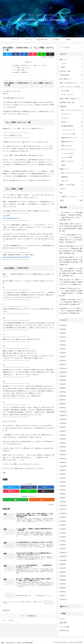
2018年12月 (63, 459)
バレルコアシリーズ (72, 130)
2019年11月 (63, 415)
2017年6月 (63, 529)
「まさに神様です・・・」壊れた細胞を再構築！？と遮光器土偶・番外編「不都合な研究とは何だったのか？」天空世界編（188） (71, 216)
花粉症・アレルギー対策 (71, 185)
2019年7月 (63, 431)
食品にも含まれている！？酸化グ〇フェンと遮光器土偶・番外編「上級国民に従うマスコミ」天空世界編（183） (71, 282)
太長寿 (72, 165)
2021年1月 (63, 361)
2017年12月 (63, 506)
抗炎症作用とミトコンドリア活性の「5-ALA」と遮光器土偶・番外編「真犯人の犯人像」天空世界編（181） (71, 311)
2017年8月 (63, 521)
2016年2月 (63, 592)
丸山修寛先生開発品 (72, 126)
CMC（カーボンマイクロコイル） (72, 110)
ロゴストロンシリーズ (72, 149)
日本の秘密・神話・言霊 (71, 102)
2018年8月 (63, 474)
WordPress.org (64, 631)
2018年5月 (63, 486)
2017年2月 (63, 545)
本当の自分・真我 (71, 71)
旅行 (71, 193)
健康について (71, 59)
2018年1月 (63, 502)
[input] (71, 48)
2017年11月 (63, 509)
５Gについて (72, 181)
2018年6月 (63, 482)
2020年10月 (63, 372)
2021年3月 (63, 353)
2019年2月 (63, 451)
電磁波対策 (72, 177)
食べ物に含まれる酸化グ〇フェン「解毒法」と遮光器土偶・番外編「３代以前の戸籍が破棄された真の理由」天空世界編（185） (71, 261)
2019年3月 (63, 447)
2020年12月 (63, 365)
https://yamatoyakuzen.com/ (11, 219)
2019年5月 (63, 439)
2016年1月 (63, 596)
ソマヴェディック (72, 114)
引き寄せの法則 (71, 75)
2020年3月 (63, 400)
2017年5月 (63, 533)
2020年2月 (63, 404)
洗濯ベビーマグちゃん (72, 161)
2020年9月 (63, 376)
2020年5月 (63, 392)
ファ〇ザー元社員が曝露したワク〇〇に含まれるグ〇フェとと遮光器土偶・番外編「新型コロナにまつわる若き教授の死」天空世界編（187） (71, 239)
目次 (26, 62)
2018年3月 (63, 494)
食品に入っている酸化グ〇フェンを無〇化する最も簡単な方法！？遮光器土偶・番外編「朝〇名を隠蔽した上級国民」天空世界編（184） (71, 272)
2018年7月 (63, 478)
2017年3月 (63, 541)
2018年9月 (63, 470)
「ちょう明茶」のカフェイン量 (20, 68)
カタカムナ (71, 189)
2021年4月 (63, 349)
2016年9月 (63, 564)
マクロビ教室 (72, 91)
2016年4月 (63, 584)
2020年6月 (63, 388)
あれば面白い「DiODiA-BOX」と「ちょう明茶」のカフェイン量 (29, 66)
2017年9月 (63, 517)
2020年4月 (63, 396)
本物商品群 (71, 106)
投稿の (63, 623)
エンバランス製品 (72, 157)
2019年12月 (63, 412)
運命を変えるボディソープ (72, 138)
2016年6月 (63, 576)
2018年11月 (63, 462)
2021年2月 (63, 357)
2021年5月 (63, 345)
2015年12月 (63, 600)
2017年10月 (63, 513)
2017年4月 (63, 537)
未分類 (6, 480)
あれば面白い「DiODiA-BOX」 (20, 73)
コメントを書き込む (29, 620)
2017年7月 (63, 525)
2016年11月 (63, 556)
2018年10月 (63, 466)
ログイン (62, 619)
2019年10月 (63, 419)
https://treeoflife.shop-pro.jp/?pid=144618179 (16, 258)
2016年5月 (63, 580)
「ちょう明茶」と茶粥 (18, 70)
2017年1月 (63, 549)
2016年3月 (63, 588)
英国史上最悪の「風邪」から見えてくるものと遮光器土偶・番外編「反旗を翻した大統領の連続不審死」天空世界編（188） (71, 227)
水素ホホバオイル (72, 146)
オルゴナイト (72, 118)
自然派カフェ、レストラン (72, 196)
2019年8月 (63, 427)
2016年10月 (63, 560)
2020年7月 (63, 384)
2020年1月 (63, 408)
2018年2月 (63, 498)
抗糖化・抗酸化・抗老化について (71, 99)
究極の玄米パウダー (72, 142)
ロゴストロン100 (72, 153)
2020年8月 (63, 380)
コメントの (64, 627)
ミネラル (72, 63)
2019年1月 (63, 455)
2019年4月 (63, 443)
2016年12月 (63, 553)
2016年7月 (63, 572)
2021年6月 (63, 341)
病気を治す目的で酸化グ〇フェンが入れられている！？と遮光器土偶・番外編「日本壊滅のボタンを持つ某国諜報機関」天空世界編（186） (71, 250)
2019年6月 (63, 435)
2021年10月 (63, 325)
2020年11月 (63, 368)
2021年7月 (63, 337)
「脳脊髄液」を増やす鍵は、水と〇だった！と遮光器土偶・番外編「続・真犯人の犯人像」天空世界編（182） (71, 302)
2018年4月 (63, 490)
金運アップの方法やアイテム (71, 83)
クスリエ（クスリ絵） (72, 134)
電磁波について (71, 169)
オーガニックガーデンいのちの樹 (71, 87)
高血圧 (72, 67)
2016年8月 (63, 568)
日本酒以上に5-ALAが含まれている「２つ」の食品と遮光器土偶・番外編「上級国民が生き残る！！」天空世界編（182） (71, 292)
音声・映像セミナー (71, 79)
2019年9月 (63, 423)
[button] (81, 48)
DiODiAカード (72, 122)
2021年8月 (63, 333)
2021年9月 (63, 329)
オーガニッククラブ (72, 95)
